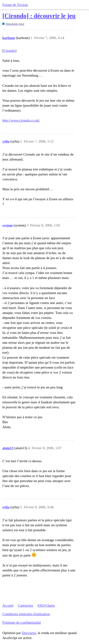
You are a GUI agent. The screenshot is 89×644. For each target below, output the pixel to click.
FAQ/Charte (46, 605)
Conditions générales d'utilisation (26, 614)
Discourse (29, 633)
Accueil (8, 605)
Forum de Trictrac (15, 5)
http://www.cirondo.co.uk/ (21, 120)
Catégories (25, 605)
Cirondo (9, 51)
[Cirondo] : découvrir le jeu (39, 16)
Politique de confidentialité (22, 622)
